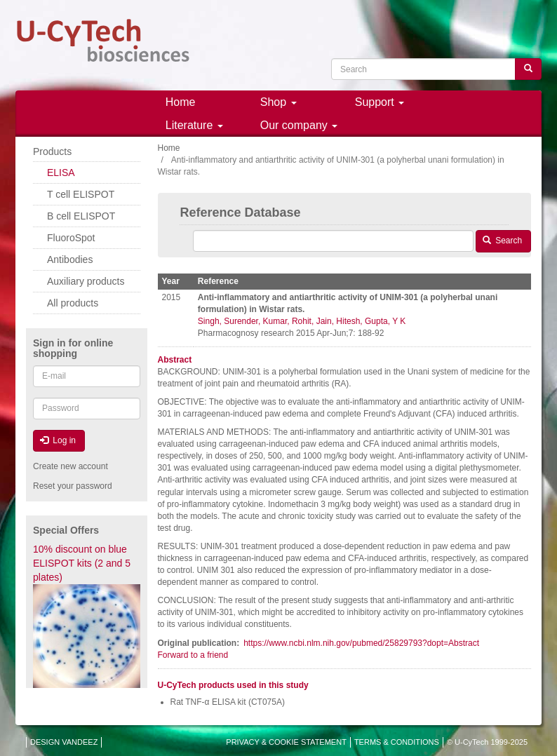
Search (502, 241)
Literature (194, 125)
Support (380, 102)
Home (181, 102)
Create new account (71, 466)
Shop (278, 102)
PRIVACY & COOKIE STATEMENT (286, 742)
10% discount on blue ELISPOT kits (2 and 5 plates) (82, 563)
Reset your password (73, 486)
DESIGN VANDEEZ (64, 742)
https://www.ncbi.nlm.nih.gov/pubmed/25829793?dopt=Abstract (361, 643)
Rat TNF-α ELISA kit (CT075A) (228, 702)
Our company (299, 125)
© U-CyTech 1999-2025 (487, 742)
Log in (58, 440)
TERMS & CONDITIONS (397, 742)
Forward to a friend (193, 655)
